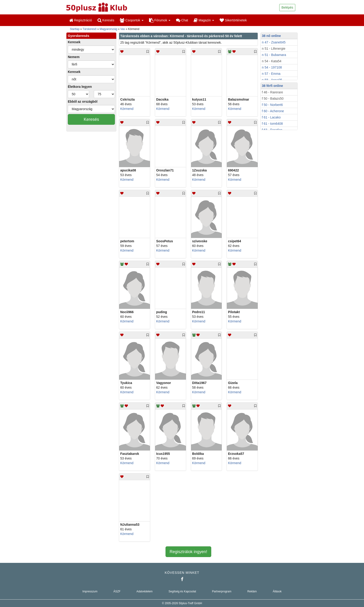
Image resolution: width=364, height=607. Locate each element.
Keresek (74, 42)
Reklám (252, 591)
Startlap (75, 29)
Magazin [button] (204, 20)
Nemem (74, 57)
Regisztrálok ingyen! (188, 552)
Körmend (127, 109)
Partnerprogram (222, 591)
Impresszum (90, 591)
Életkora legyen (80, 87)
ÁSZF (117, 591)
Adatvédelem (145, 591)
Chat (182, 20)
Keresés (106, 20)
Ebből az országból (83, 102)
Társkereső (90, 29)
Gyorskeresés (79, 36)
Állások (277, 591)
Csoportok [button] (132, 20)
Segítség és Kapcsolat (182, 591)
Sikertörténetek (233, 20)
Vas (123, 29)
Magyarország (108, 29)
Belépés (287, 7)
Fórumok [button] (160, 20)
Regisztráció (81, 20)
